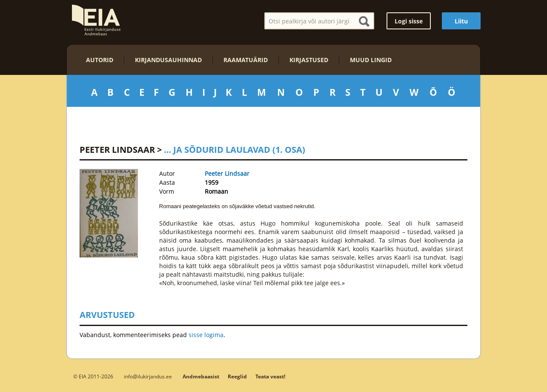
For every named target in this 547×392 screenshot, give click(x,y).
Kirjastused (309, 60)
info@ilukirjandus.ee (148, 376)
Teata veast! (270, 376)
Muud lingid (371, 60)
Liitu (461, 21)
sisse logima (206, 335)
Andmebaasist (201, 376)
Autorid (100, 60)
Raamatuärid (246, 60)
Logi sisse (409, 21)
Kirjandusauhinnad (168, 60)
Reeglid (237, 376)
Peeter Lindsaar (117, 150)
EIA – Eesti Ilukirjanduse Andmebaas (96, 20)
